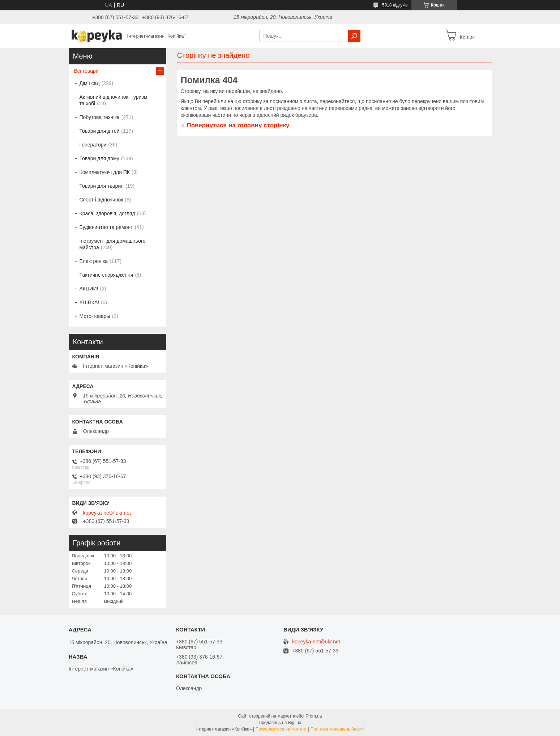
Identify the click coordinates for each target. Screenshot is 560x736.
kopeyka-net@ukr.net (107, 513)
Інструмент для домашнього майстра (113, 244)
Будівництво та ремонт (106, 227)
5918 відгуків (395, 5)
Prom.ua (314, 716)
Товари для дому (99, 158)
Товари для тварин (102, 186)
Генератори (93, 145)
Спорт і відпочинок (101, 200)
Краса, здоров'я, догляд (107, 213)
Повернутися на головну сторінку (238, 125)
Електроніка (94, 261)
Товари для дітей (100, 131)
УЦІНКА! (89, 302)
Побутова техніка (100, 117)
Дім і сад (90, 83)
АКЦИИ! (89, 289)
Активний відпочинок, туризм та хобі (114, 100)
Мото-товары (95, 316)
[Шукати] (354, 36)
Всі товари (86, 71)
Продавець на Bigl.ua (280, 723)
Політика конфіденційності (337, 729)
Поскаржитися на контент (281, 729)
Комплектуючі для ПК (105, 172)
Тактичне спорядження (106, 275)
